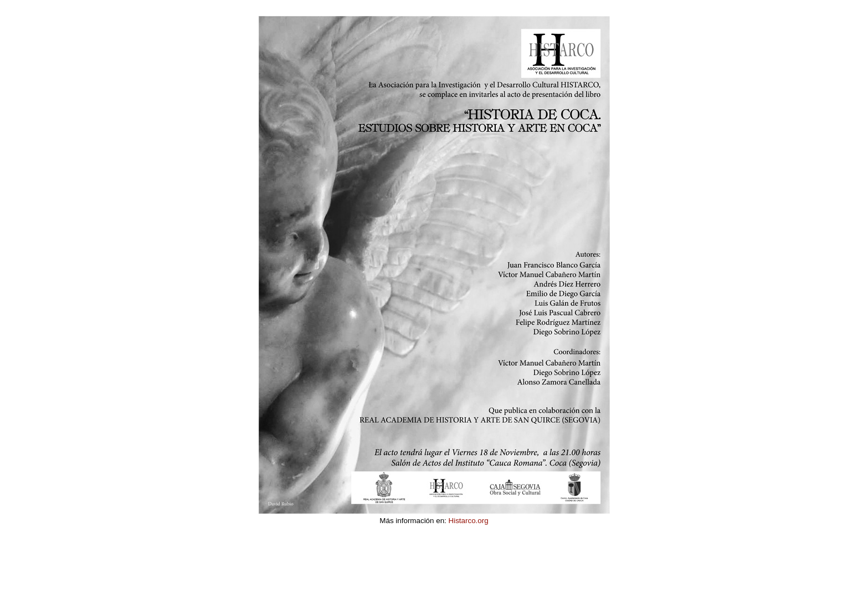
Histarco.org (469, 521)
